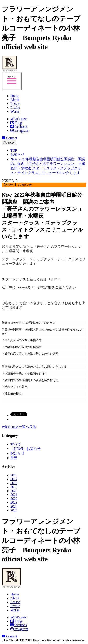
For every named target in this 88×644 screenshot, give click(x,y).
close (9, 143)
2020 (14, 491)
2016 (14, 475)
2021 (14, 495)
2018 (14, 483)
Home (15, 594)
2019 (14, 487)
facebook (19, 127)
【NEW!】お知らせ (25, 449)
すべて (16, 444)
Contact (9, 138)
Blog (16, 123)
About (15, 598)
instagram (19, 130)
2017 (14, 479)
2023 (14, 502)
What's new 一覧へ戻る (19, 427)
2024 (14, 506)
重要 (14, 458)
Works (15, 610)
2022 (14, 499)
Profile (15, 606)
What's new (19, 119)
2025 (14, 510)
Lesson (15, 602)
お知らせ (17, 453)
